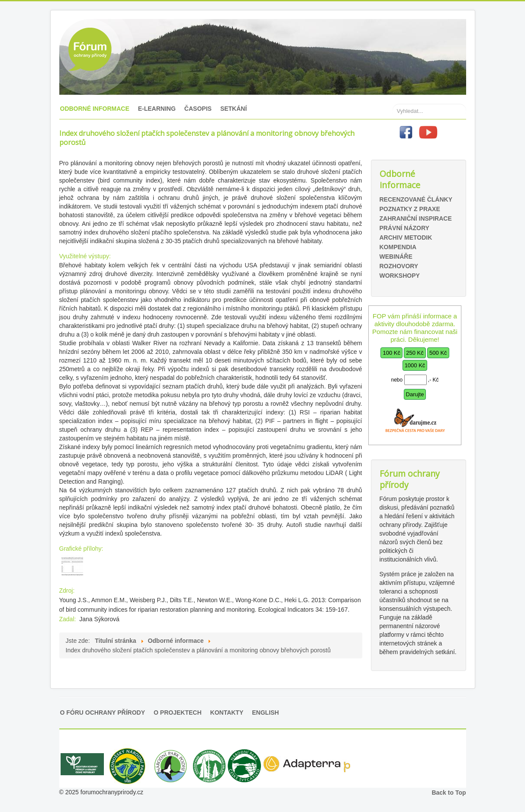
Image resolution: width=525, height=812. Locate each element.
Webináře (396, 257)
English (265, 713)
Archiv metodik (406, 238)
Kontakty (227, 713)
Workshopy (400, 276)
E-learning (157, 109)
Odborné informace (95, 109)
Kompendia (398, 247)
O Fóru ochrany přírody (103, 713)
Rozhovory (399, 266)
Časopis (198, 109)
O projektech (177, 713)
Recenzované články (416, 199)
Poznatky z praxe (410, 209)
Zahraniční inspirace (416, 218)
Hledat (393, 91)
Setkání (234, 109)
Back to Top (449, 793)
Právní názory (404, 228)
